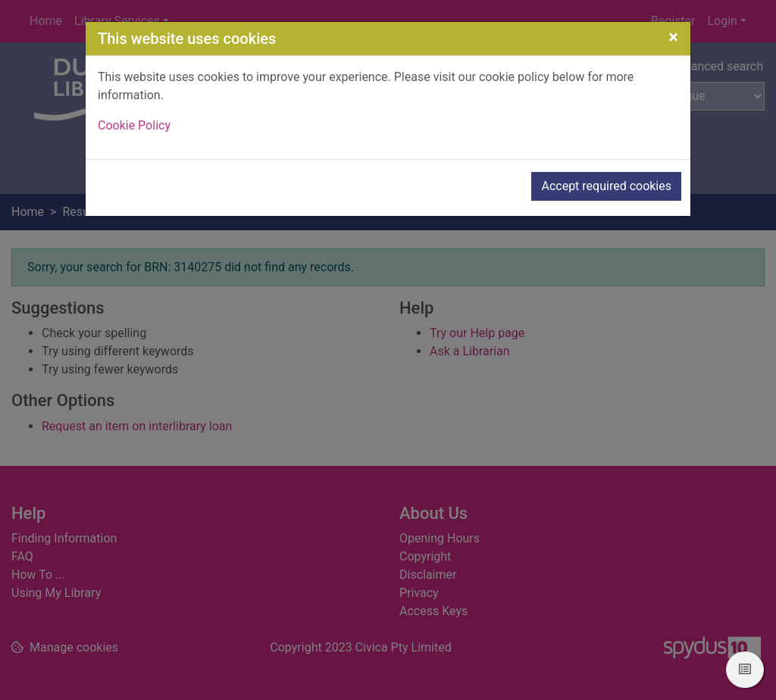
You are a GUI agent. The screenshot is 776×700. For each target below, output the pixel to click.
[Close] (673, 37)
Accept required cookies (606, 186)
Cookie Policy (134, 125)
